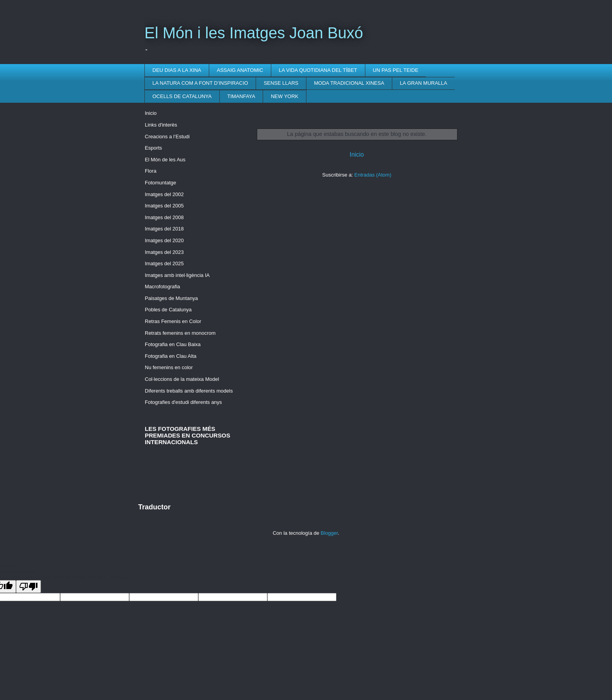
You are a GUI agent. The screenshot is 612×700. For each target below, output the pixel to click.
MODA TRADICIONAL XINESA (349, 83)
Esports (153, 148)
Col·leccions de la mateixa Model (182, 379)
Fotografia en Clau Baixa (173, 344)
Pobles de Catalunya (168, 310)
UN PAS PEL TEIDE (396, 70)
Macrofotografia (162, 287)
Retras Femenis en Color (173, 321)
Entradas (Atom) (373, 175)
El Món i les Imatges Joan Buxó (254, 33)
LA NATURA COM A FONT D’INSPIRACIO (200, 83)
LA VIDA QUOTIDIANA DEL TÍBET (318, 70)
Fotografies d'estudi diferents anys (183, 402)
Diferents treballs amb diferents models (189, 391)
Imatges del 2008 (164, 217)
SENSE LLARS (281, 83)
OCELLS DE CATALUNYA (182, 96)
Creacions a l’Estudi (167, 137)
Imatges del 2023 (164, 252)
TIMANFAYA (241, 96)
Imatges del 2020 (164, 240)
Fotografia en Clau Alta (171, 356)
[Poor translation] (28, 587)
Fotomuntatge (160, 183)
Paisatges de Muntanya (171, 298)
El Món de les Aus (165, 160)
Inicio (357, 154)
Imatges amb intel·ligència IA (177, 275)
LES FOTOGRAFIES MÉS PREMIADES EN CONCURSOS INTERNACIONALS (188, 435)
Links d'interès (161, 125)
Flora (151, 171)
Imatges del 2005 (164, 206)
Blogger (329, 533)
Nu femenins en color (169, 367)
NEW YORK (285, 96)
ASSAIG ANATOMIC (240, 70)
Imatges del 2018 (164, 229)
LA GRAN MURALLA (423, 83)
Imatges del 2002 (164, 194)
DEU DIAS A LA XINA (177, 70)
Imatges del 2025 (164, 263)
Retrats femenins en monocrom (180, 333)
